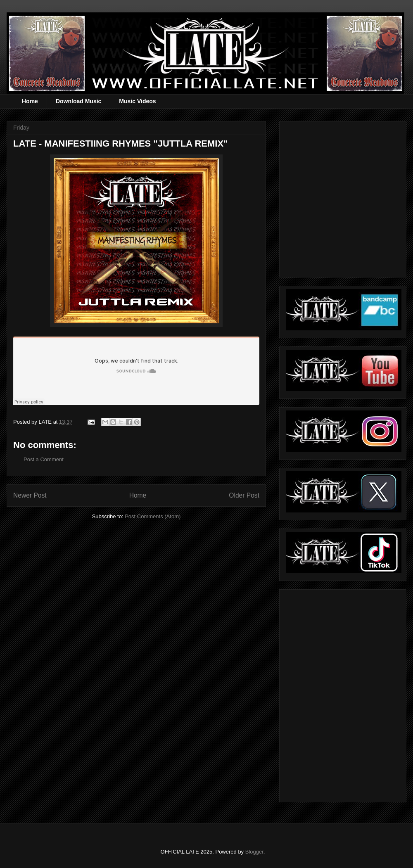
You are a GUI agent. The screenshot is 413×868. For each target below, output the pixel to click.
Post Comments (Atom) (153, 516)
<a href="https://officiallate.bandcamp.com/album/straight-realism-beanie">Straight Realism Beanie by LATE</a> (342, 694)
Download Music (78, 101)
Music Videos (137, 101)
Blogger (254, 852)
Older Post (244, 495)
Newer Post (30, 495)
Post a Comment (44, 459)
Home (30, 101)
